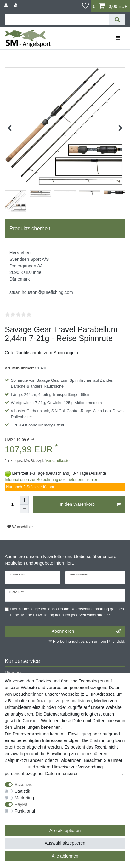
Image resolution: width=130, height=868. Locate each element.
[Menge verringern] (24, 509)
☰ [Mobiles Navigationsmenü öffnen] (118, 38)
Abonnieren (86, 631)
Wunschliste (20, 527)
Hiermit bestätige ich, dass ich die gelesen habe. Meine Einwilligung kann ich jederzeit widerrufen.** (67, 612)
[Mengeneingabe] (12, 505)
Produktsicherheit (30, 228)
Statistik (23, 791)
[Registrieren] (17, 6)
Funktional (25, 811)
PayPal (22, 804)
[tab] (65, 229)
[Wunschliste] (85, 6)
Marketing (24, 798)
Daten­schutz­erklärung (100, 774)
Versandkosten (58, 461)
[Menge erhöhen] (24, 500)
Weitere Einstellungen (26, 818)
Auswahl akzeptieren (65, 843)
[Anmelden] (7, 6)
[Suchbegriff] (57, 20)
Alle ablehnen (65, 856)
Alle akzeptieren (65, 831)
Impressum (16, 767)
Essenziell (25, 785)
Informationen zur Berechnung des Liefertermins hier (51, 480)
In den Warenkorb (90, 505)
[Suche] (117, 20)
